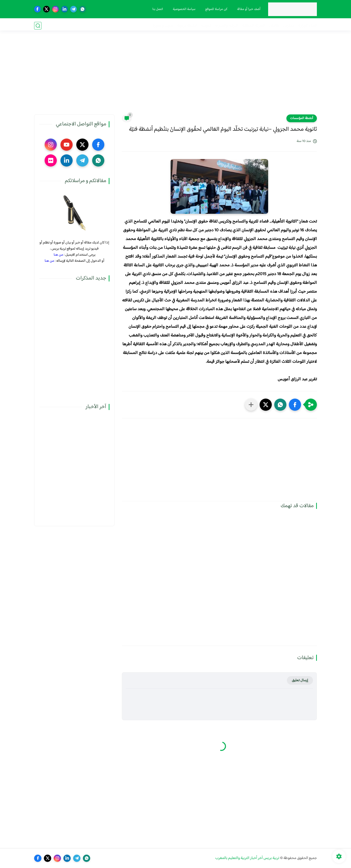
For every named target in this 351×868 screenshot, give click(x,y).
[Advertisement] (175, 77)
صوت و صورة (163, 26)
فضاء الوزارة (308, 26)
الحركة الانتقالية (253, 26)
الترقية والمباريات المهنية (219, 26)
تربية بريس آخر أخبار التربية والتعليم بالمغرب (247, 858)
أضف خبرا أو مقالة (248, 9)
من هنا (58, 255)
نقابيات (274, 26)
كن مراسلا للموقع (215, 9)
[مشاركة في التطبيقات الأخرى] (251, 405)
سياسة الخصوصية (183, 9)
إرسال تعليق (300, 680)
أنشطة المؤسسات (302, 118)
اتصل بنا (157, 9)
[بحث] (38, 26)
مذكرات (289, 26)
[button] (295, 405)
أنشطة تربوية (187, 26)
